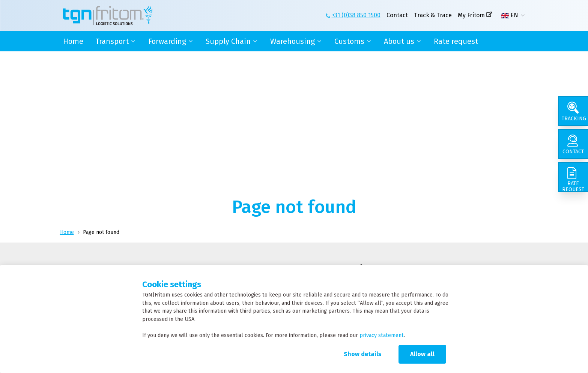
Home (73, 41)
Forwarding (167, 41)
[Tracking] (573, 111)
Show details (362, 354)
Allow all (422, 354)
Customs (349, 41)
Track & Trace (433, 15)
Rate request (456, 41)
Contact (397, 15)
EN (510, 15)
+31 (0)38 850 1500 (356, 15)
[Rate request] (573, 177)
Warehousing (292, 41)
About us (399, 41)
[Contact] (573, 144)
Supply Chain (228, 41)
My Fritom (471, 15)
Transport (112, 41)
